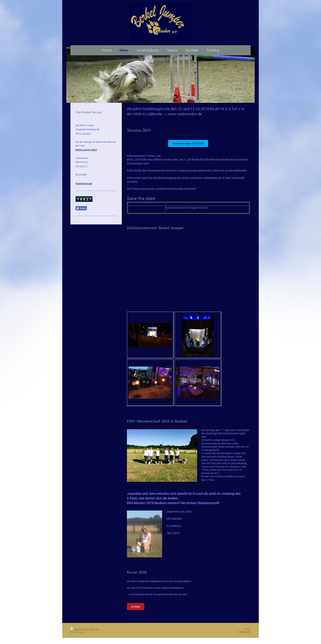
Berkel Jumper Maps (86, 150)
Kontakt (136, 607)
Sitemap (94, 629)
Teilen (81, 208)
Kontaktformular (84, 183)
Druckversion (80, 629)
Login (248, 629)
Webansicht (245, 632)
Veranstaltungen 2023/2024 (188, 143)
